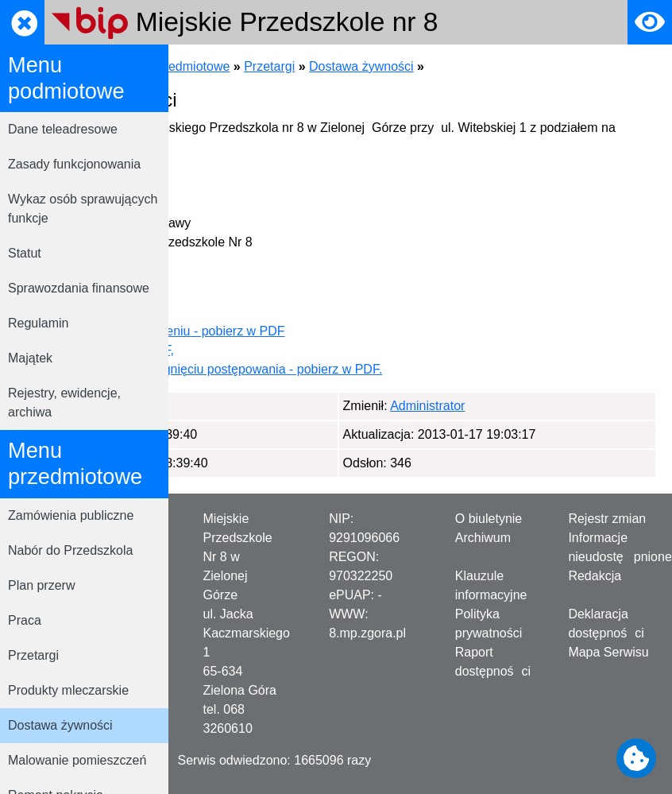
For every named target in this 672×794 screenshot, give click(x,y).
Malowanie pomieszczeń (77, 760)
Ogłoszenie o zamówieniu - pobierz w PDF (329, 331)
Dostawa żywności (60, 725)
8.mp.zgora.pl (367, 633)
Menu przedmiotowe (337, 66)
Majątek (30, 358)
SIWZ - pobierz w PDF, (274, 350)
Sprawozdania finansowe (79, 288)
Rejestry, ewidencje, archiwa (64, 403)
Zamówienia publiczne (71, 515)
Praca (25, 620)
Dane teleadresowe (63, 129)
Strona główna (225, 66)
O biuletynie (489, 519)
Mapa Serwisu (608, 652)
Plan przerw (41, 585)
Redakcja (595, 576)
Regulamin (38, 323)
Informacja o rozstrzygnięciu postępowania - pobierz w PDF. (378, 369)
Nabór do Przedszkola (70, 550)
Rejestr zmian (607, 519)
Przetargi (33, 655)
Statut (25, 253)
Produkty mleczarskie (68, 690)
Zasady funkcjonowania (74, 164)
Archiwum (483, 538)
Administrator (263, 406)
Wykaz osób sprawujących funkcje (83, 209)
